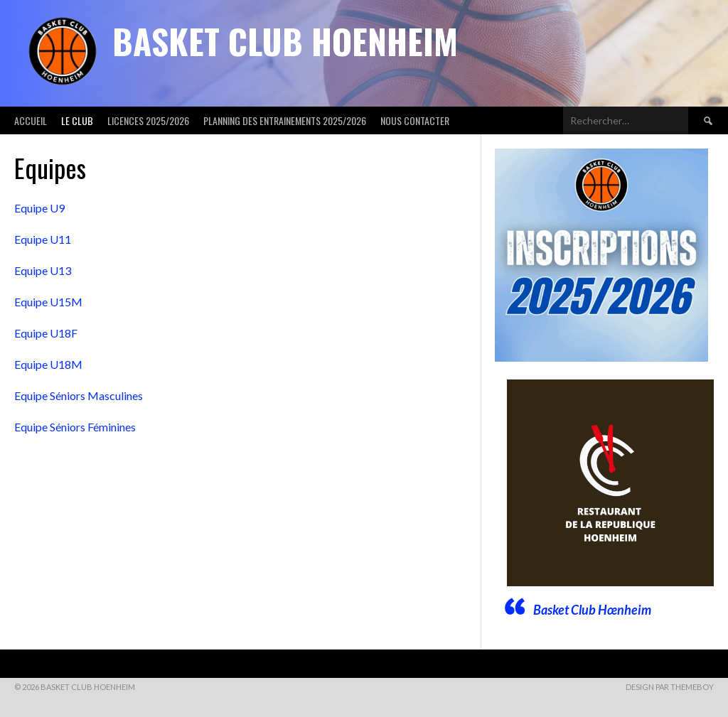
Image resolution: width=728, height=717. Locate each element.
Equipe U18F (46, 333)
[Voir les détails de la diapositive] (610, 483)
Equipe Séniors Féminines (76, 427)
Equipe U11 (43, 239)
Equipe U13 (43, 270)
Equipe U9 (41, 208)
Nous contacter (415, 120)
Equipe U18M (48, 364)
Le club (77, 120)
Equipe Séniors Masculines (79, 395)
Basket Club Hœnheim (592, 610)
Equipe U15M (48, 302)
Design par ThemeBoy (670, 687)
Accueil (31, 120)
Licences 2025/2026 (148, 120)
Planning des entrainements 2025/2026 (285, 120)
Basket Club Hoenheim (285, 41)
